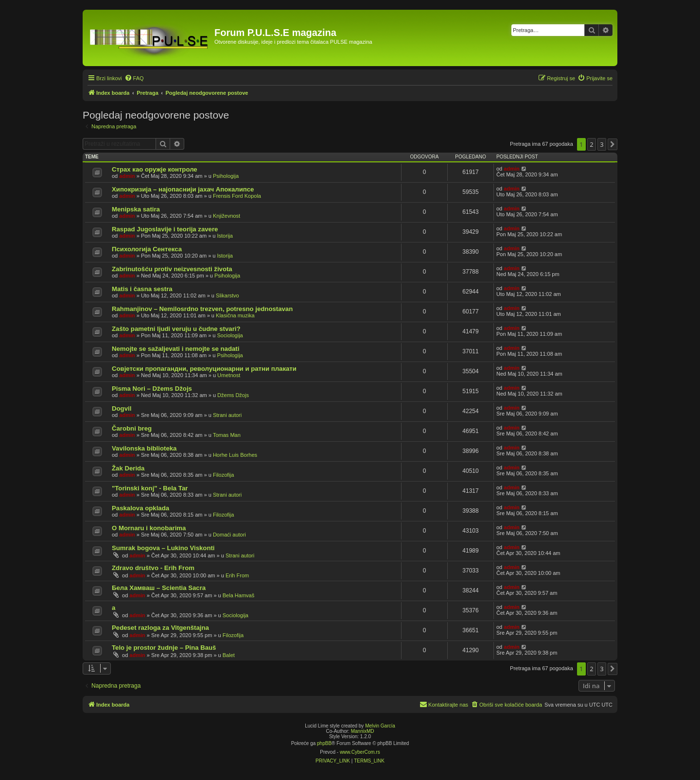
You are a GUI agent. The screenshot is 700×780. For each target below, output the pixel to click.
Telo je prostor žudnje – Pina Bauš (164, 648)
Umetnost (229, 375)
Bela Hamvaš (238, 595)
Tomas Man (227, 435)
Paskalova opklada (140, 508)
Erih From (237, 575)
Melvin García (380, 726)
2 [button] (591, 144)
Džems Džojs (233, 395)
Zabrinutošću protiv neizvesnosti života (172, 269)
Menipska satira (136, 209)
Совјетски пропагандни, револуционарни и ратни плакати (204, 369)
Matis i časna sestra (142, 289)
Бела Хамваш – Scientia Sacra (159, 588)
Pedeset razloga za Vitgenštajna (160, 628)
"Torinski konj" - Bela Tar (150, 488)
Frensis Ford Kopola (237, 196)
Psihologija (226, 176)
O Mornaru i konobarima (149, 528)
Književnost (227, 216)
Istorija (225, 236)
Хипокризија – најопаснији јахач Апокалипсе (183, 189)
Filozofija (223, 475)
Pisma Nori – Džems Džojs (152, 389)
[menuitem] (134, 78)
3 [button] (602, 144)
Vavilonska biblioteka (144, 448)
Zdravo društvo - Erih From (153, 568)
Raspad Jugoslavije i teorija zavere (165, 229)
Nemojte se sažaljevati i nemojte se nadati (175, 349)
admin (127, 176)
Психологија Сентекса (147, 249)
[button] (612, 144)
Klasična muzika (235, 315)
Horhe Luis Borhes (235, 455)
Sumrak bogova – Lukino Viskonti (163, 548)
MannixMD (363, 731)
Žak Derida (128, 468)
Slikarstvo (227, 295)
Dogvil (122, 408)
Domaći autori (229, 535)
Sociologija (230, 335)
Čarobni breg (132, 428)
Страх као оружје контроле (155, 169)
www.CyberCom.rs (360, 752)
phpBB (324, 743)
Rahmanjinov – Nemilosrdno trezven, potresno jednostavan (202, 309)
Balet (229, 655)
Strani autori (227, 415)
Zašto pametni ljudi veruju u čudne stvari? (176, 329)
